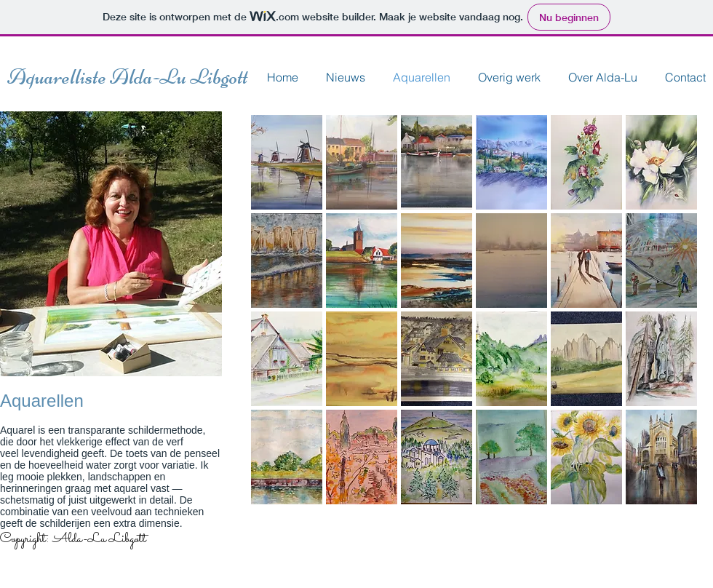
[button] (287, 162)
